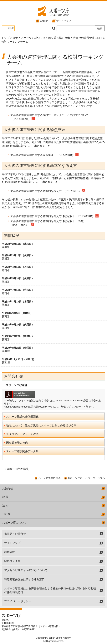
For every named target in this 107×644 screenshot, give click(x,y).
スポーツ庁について (14, 523)
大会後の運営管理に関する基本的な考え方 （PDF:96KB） (46, 191)
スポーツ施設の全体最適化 (22, 417)
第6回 (5, 305)
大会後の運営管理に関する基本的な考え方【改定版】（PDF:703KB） (53, 216)
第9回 (5, 339)
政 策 (5, 497)
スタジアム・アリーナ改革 (22, 434)
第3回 (5, 270)
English (44, 21)
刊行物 (6, 514)
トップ (5, 38)
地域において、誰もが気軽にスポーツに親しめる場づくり (41, 425)
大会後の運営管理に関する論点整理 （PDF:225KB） (43, 155)
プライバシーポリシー (18, 601)
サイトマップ (64, 21)
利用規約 (10, 552)
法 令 (5, 506)
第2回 (5, 259)
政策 (15, 38)
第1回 (5, 247)
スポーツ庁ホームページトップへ (86, 478)
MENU (11, 28)
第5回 (5, 293)
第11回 (6, 362)
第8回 (5, 328)
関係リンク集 (12, 561)
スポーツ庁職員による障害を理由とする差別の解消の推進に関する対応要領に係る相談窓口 (50, 590)
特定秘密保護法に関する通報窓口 (24, 579)
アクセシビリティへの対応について (26, 570)
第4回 (5, 282)
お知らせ (8, 488)
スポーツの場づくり (33, 38)
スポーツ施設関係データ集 (22, 451)
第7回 (5, 316)
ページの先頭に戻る (49, 478)
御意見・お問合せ (15, 534)
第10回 (6, 351)
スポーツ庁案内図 (49, 626)
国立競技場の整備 (59, 38)
